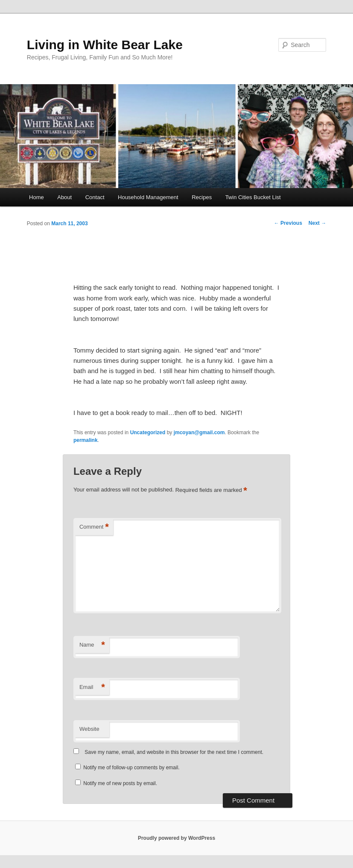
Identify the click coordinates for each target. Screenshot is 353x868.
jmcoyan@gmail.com (199, 433)
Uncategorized (148, 433)
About (64, 197)
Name (92, 645)
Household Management (148, 197)
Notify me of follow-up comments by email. (131, 768)
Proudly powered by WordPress (176, 838)
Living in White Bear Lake (105, 45)
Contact (95, 197)
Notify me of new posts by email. (120, 783)
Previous (288, 223)
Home (36, 197)
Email (92, 687)
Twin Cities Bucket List (253, 197)
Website (89, 729)
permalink (86, 440)
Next (317, 223)
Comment (94, 527)
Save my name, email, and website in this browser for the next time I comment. (174, 752)
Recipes (202, 197)
